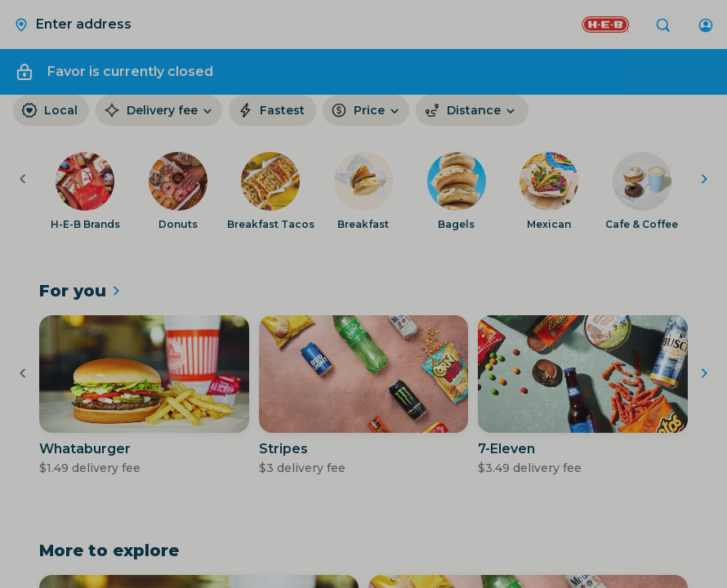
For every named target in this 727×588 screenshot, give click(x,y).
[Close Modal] (363, 294)
